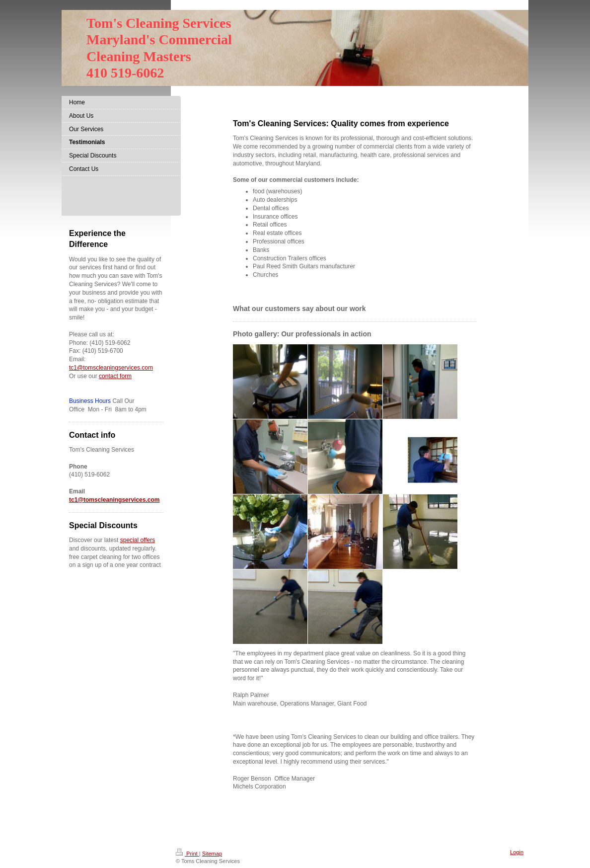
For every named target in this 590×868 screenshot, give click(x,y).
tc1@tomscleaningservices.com (111, 368)
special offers (138, 540)
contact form (115, 376)
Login (517, 852)
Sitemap (212, 854)
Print (187, 854)
